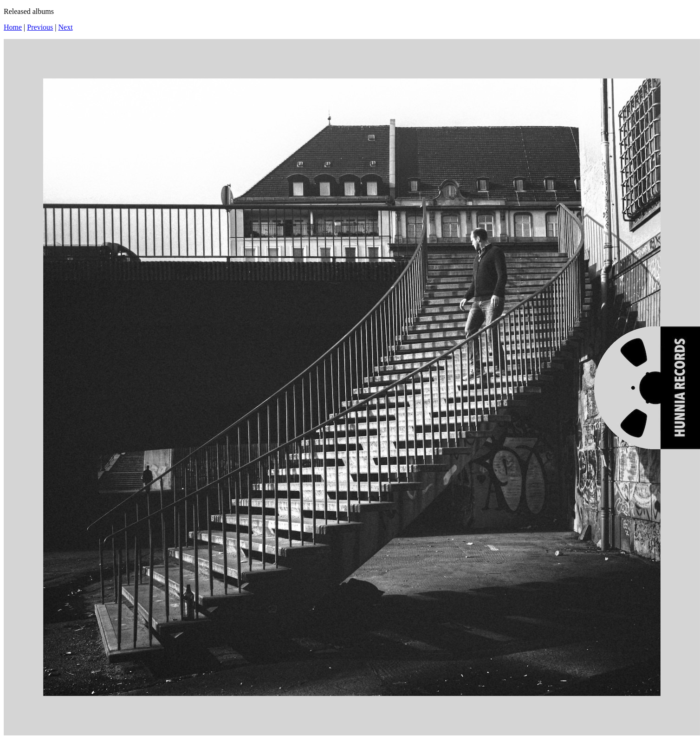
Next (66, 27)
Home (13, 27)
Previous (40, 27)
